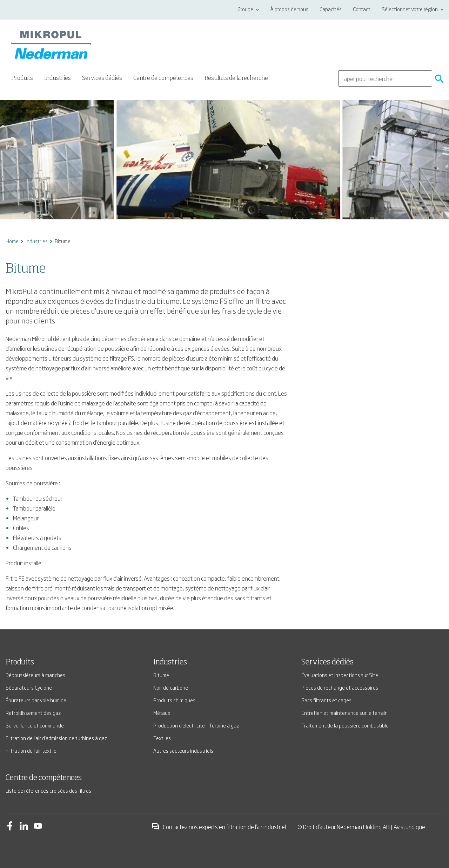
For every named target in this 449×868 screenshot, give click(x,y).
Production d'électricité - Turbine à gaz (196, 725)
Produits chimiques (174, 700)
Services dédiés (327, 662)
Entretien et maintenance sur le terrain (344, 713)
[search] (385, 78)
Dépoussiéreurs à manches (35, 675)
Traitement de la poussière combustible (345, 725)
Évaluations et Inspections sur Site (340, 675)
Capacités (331, 10)
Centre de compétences (163, 78)
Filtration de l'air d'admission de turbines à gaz (56, 738)
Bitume (161, 675)
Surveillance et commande (35, 725)
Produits (20, 662)
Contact (362, 10)
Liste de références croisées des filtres (48, 790)
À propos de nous (289, 10)
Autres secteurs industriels (183, 750)
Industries (37, 241)
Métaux (162, 713)
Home (12, 241)
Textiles (162, 738)
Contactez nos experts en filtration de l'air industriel (219, 827)
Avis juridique (409, 827)
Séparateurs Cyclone (29, 687)
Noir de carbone (171, 687)
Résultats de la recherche (236, 78)
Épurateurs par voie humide (36, 700)
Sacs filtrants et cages (326, 700)
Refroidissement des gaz (33, 713)
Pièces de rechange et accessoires (340, 687)
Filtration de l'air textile (31, 750)
